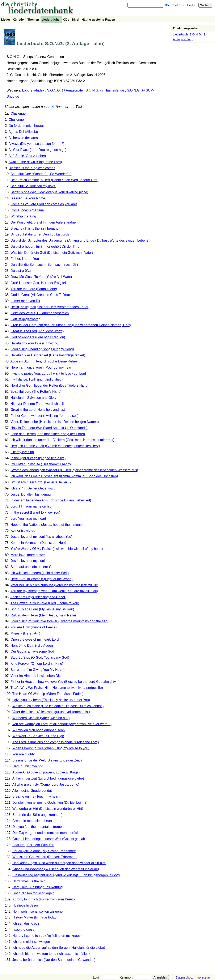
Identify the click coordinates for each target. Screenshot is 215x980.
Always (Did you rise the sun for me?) (36, 144)
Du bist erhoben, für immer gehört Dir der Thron (46, 247)
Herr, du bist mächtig (28, 766)
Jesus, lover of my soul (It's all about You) (41, 537)
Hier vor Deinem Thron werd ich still (37, 404)
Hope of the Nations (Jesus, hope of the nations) (47, 525)
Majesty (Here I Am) (25, 633)
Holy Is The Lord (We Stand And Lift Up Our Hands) (49, 428)
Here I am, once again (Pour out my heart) (42, 367)
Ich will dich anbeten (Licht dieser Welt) (40, 573)
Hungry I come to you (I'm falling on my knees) (47, 936)
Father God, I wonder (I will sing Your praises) (45, 416)
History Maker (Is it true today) (35, 917)
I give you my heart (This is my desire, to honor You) (51, 700)
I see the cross (23, 930)
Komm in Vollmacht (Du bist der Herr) (38, 543)
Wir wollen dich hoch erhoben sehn (39, 730)
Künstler (19, 20)
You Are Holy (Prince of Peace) (34, 627)
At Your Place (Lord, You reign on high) (37, 150)
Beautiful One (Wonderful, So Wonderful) (41, 174)
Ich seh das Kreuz (26, 923)
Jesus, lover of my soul (28, 561)
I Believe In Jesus (26, 905)
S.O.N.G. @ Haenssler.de (105, 90)
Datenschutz (184, 977)
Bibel (75, 20)
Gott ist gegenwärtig (25, 319)
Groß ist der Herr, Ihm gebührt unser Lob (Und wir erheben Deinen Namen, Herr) (71, 325)
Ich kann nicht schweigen (31, 942)
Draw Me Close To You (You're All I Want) (41, 277)
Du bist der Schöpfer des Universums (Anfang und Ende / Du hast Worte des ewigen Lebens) (80, 240)
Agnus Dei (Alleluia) (23, 132)
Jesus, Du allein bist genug (31, 494)
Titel (77, 107)
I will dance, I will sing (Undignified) (37, 379)
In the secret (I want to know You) (35, 512)
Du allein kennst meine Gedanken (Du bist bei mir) (50, 803)
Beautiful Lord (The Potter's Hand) (36, 392)
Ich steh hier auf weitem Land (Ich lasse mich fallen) (51, 954)
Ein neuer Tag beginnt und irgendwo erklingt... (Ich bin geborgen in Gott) (66, 875)
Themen (33, 20)
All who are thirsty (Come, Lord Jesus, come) (46, 784)
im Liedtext (189, 5)
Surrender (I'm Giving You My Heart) (37, 670)
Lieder (6, 20)
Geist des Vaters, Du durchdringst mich (40, 313)
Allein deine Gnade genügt (32, 791)
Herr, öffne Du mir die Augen (32, 646)
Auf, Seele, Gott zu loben (27, 156)
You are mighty (24, 754)
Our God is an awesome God (32, 651)
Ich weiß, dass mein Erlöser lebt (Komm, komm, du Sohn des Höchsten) (64, 476)
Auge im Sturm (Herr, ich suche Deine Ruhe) (44, 361)
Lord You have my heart (28, 519)
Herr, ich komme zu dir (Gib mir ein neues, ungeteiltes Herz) (55, 446)
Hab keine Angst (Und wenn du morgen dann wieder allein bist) (59, 863)
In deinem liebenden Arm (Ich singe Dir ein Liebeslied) (51, 500)
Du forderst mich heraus (27, 126)
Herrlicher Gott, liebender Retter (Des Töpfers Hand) (49, 385)
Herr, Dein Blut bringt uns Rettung (37, 887)
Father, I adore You (25, 259)
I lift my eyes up (22, 452)
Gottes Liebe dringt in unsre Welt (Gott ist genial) (49, 839)
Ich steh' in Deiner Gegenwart (33, 488)
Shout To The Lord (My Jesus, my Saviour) (42, 609)
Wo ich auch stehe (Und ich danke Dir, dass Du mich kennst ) (58, 706)
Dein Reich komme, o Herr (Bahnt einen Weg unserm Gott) (54, 180)
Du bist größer (21, 271)
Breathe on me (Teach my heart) (36, 796)
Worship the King (23, 216)
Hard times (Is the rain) (29, 881)
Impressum (203, 977)
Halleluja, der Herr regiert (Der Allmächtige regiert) (48, 355)
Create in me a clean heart (32, 821)
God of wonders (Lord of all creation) (38, 337)
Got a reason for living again (33, 893)
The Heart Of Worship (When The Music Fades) (48, 694)
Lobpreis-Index (33, 90)
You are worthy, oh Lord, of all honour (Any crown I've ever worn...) (62, 724)
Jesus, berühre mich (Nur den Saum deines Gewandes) (54, 960)
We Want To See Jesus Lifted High (38, 736)
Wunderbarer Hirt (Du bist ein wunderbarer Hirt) (48, 809)
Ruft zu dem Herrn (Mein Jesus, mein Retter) (44, 615)
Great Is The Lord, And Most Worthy (37, 331)
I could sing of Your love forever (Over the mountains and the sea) (59, 621)
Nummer (60, 107)
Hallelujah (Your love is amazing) (35, 343)
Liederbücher (51, 20)
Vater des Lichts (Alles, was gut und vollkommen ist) (51, 712)
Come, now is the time (27, 210)
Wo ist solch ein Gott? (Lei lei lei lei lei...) (41, 482)
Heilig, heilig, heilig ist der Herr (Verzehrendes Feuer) (50, 307)
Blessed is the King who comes (32, 168)
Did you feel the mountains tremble (38, 827)
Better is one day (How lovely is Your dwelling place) (49, 192)
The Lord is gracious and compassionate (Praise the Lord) (56, 742)
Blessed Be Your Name (28, 198)
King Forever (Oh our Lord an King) (37, 664)
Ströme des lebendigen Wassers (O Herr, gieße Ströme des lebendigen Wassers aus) (74, 470)
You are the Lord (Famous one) (34, 289)
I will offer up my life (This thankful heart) (41, 464)
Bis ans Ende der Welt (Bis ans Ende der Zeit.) (47, 760)
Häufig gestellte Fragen (98, 20)
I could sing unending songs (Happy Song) (42, 349)
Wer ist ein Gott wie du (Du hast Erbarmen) (45, 857)
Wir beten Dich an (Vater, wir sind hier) (41, 718)
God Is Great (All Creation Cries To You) (40, 295)
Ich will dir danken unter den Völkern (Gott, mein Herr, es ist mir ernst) (62, 440)
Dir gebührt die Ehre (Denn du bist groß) (40, 234)
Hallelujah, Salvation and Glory (33, 398)
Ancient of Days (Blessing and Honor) (38, 597)
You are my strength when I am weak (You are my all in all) (54, 591)
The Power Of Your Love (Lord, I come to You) (45, 603)
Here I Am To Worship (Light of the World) (41, 579)
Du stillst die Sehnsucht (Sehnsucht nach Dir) (44, 265)
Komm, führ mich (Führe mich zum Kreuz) (44, 899)
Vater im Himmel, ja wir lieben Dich (36, 676)
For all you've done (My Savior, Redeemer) (44, 851)
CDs (66, 20)
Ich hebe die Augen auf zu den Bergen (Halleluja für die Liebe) (59, 948)
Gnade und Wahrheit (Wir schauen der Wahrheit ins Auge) (56, 869)
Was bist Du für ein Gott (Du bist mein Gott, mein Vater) (52, 253)
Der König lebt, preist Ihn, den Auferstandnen (44, 222)
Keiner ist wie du (23, 531)
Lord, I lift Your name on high (32, 506)
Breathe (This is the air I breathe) (35, 228)
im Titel (171, 5)
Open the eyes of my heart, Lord (35, 639)
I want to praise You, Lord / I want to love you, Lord (48, 374)
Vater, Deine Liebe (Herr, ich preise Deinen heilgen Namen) (55, 422)
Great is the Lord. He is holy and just (38, 410)
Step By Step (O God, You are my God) (40, 657)
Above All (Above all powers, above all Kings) (46, 772)
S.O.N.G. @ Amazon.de (65, 90)
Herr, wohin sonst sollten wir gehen (38, 911)
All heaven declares (23, 138)
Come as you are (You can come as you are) (44, 204)
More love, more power (28, 555)
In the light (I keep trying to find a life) (38, 458)
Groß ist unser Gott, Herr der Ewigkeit (39, 283)
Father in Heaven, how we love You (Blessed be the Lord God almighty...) (65, 682)
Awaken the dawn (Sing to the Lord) (35, 162)
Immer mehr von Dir (25, 301)
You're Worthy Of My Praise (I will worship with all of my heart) (57, 549)
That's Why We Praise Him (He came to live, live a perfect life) (57, 688)
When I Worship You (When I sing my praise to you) (51, 748)
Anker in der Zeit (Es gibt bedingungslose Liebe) (48, 778)
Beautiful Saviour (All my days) (33, 186)
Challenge (18, 113)
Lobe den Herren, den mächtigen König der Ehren (48, 434)
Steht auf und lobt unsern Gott (33, 567)
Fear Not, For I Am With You (33, 845)
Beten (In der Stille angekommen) (37, 815)
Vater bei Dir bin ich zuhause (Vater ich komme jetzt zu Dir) (54, 585)
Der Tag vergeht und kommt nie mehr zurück (45, 833)
